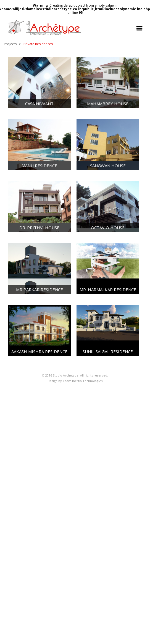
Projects (10, 44)
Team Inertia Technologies (83, 381)
